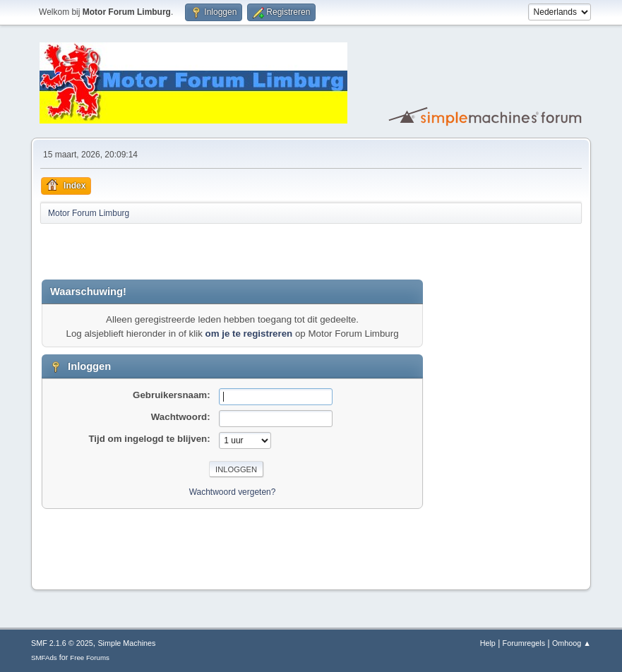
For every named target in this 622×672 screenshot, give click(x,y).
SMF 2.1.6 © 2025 (62, 643)
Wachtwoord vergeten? (233, 492)
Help (488, 643)
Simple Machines (126, 643)
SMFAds (44, 658)
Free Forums (90, 658)
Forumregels (524, 643)
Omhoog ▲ (572, 643)
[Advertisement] (207, 251)
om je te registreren (249, 334)
